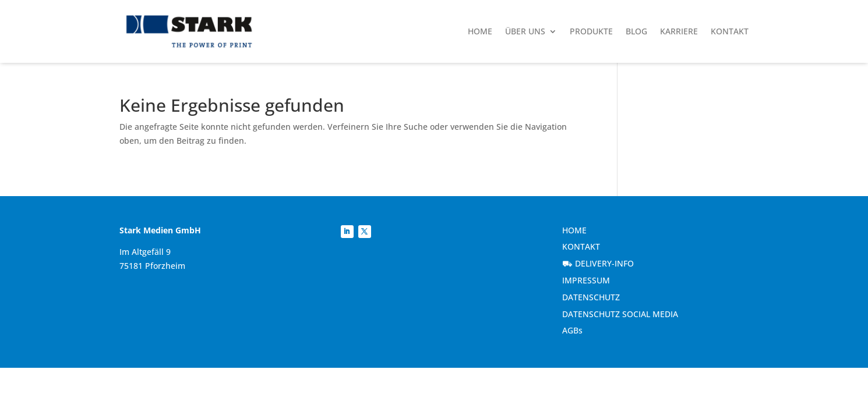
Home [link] (480, 31)
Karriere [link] (679, 31)
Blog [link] (636, 31)
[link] (189, 31)
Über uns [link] (525, 31)
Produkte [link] (591, 31)
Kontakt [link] (730, 31)
